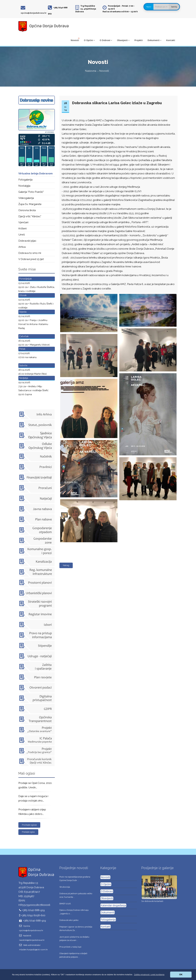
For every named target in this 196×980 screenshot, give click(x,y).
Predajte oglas (28, 832)
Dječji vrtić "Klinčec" (30, 216)
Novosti (75, 40)
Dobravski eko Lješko (69, 920)
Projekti (139, 40)
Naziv (149, 7)
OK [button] (181, 974)
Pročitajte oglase (29, 825)
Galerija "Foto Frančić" (31, 192)
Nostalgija (24, 186)
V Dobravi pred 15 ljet (31, 259)
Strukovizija (65, 887)
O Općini (89, 40)
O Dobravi (106, 40)
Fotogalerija (25, 180)
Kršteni (22, 228)
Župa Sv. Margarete (30, 204)
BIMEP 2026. (65, 904)
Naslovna (91, 71)
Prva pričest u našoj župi (70, 947)
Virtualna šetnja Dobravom (36, 173)
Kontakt (171, 40)
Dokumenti (155, 40)
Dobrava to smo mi (30, 253)
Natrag (66, 565)
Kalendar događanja (113, 905)
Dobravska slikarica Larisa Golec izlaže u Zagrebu (117, 103)
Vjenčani (23, 222)
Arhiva (22, 247)
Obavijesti (123, 40)
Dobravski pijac (27, 241)
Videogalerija (26, 198)
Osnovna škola (27, 210)
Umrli (22, 235)
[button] (149, 975)
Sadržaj (174, 7)
